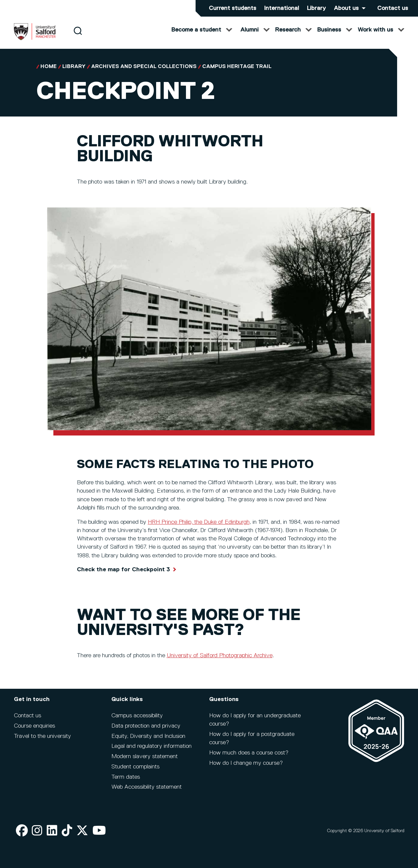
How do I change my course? (246, 763)
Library (316, 8)
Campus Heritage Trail (237, 73)
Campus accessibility (137, 716)
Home (49, 73)
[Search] (78, 37)
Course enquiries (34, 726)
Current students (233, 8)
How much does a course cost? (249, 753)
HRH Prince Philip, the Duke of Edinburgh (199, 529)
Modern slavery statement (145, 756)
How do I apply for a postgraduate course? (252, 738)
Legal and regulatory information (151, 746)
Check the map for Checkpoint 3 (123, 576)
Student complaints (135, 767)
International (282, 8)
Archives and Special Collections (144, 73)
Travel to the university (42, 736)
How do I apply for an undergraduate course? (255, 720)
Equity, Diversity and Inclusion (148, 736)
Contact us (393, 8)
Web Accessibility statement (147, 787)
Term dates (126, 777)
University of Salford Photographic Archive (220, 662)
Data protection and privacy (146, 726)
